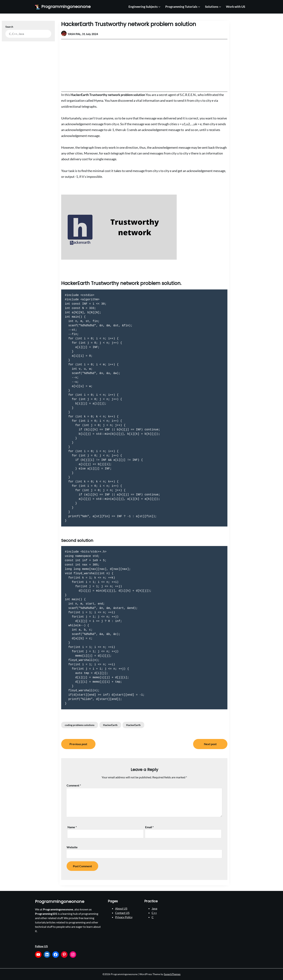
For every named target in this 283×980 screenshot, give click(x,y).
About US (121, 908)
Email (149, 827)
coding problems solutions (80, 725)
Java (154, 908)
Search (9, 27)
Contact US (122, 913)
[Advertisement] (144, 65)
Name (72, 827)
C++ (154, 913)
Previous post (78, 744)
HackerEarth (110, 725)
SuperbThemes (172, 974)
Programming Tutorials (181, 7)
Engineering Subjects (143, 7)
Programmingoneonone (66, 7)
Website (72, 847)
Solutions (212, 7)
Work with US (236, 7)
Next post (210, 744)
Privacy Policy (124, 917)
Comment (74, 785)
